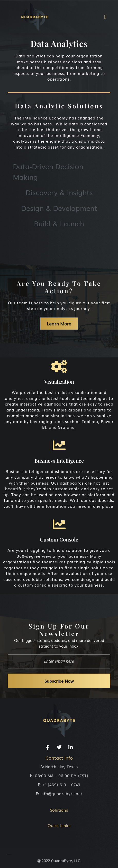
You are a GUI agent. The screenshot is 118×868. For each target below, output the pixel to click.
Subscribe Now (59, 681)
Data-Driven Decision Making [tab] (48, 171)
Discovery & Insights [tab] (59, 192)
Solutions (59, 810)
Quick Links (59, 825)
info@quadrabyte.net (61, 794)
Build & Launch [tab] (59, 223)
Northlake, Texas (62, 767)
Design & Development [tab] (59, 208)
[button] (105, 17)
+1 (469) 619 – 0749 (62, 785)
